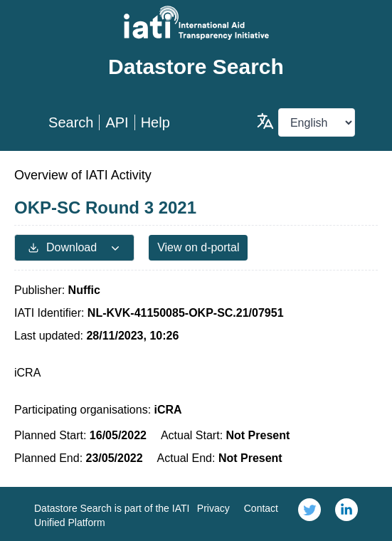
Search (71, 122)
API (117, 122)
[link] (309, 514)
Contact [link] (261, 508)
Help (155, 122)
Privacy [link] (213, 508)
